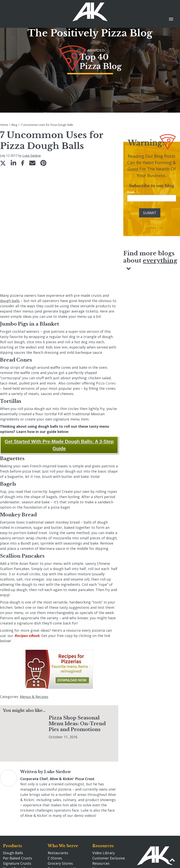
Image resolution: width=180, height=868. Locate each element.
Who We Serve (63, 778)
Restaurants (58, 785)
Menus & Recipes (34, 646)
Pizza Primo (13, 817)
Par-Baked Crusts (17, 790)
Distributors (58, 806)
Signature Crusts (17, 796)
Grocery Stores (60, 796)
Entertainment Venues (67, 801)
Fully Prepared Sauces (21, 811)
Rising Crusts (14, 806)
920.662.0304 (148, 822)
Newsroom (101, 801)
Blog (97, 837)
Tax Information (106, 827)
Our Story (58, 821)
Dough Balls (13, 785)
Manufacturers (60, 811)
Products (12, 778)
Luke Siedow (32, 156)
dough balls (10, 250)
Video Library (104, 785)
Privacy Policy (104, 822)
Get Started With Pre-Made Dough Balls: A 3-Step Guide (59, 394)
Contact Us (149, 805)
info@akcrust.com (152, 828)
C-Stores (55, 790)
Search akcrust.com (109, 806)
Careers (54, 828)
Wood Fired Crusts (19, 801)
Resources (103, 778)
